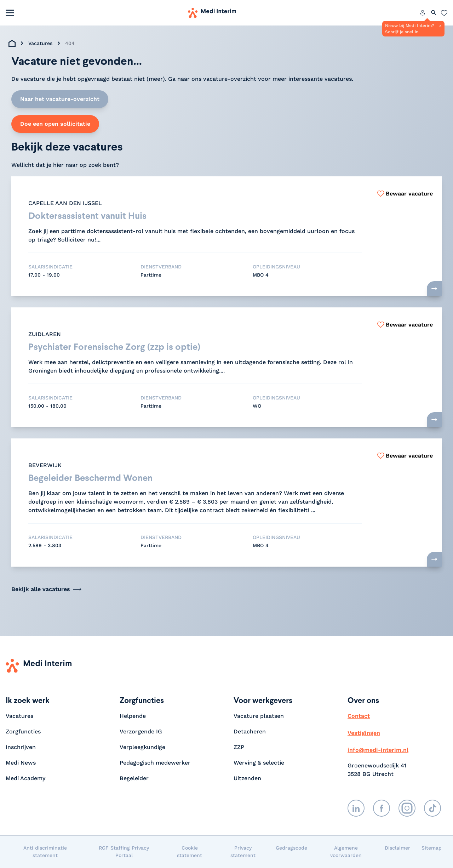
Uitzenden (247, 779)
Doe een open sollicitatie (55, 124)
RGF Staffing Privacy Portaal (124, 852)
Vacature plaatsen (259, 716)
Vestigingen (364, 733)
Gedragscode (291, 848)
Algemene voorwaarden (346, 852)
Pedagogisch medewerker (155, 763)
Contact (359, 716)
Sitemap (432, 848)
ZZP (239, 747)
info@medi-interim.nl (378, 750)
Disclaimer (397, 848)
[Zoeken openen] (434, 13)
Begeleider (134, 779)
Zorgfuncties (23, 732)
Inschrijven (21, 747)
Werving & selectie (259, 763)
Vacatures (40, 43)
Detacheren (250, 732)
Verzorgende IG (141, 732)
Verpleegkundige (142, 747)
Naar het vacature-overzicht (60, 99)
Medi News (21, 763)
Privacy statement (243, 852)
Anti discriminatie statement (45, 852)
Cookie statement (190, 852)
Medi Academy (26, 779)
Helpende (133, 716)
